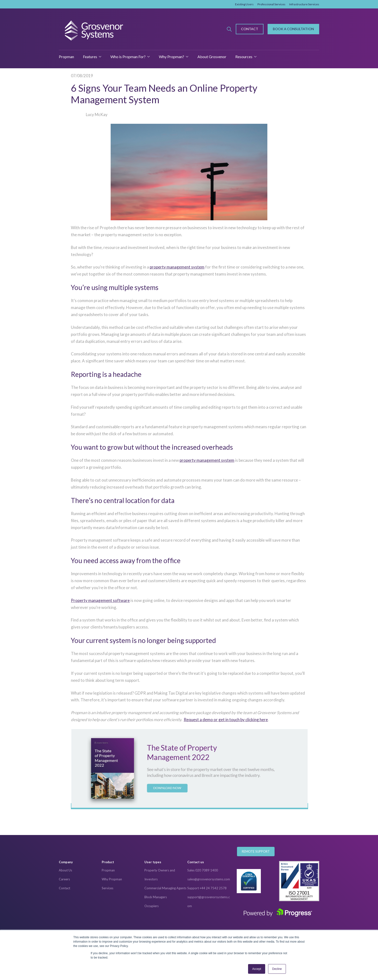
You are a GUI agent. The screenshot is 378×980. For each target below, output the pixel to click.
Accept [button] (257, 969)
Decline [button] (277, 969)
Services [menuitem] (108, 888)
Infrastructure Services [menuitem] (304, 4)
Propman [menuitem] (108, 870)
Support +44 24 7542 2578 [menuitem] (207, 888)
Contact (250, 29)
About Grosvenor (212, 57)
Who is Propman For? (128, 57)
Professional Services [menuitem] (271, 4)
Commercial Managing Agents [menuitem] (165, 888)
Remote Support (256, 851)
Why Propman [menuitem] (112, 879)
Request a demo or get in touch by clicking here (226, 720)
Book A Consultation (293, 29)
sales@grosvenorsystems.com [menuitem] (209, 879)
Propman (66, 57)
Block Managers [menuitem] (156, 897)
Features (90, 57)
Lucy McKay (97, 114)
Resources (244, 57)
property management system (177, 267)
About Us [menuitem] (65, 870)
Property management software (100, 600)
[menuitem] (80, 862)
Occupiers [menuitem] (152, 906)
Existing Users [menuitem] (244, 4)
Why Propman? (172, 57)
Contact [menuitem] (64, 888)
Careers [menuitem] (64, 879)
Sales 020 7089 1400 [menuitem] (203, 870)
